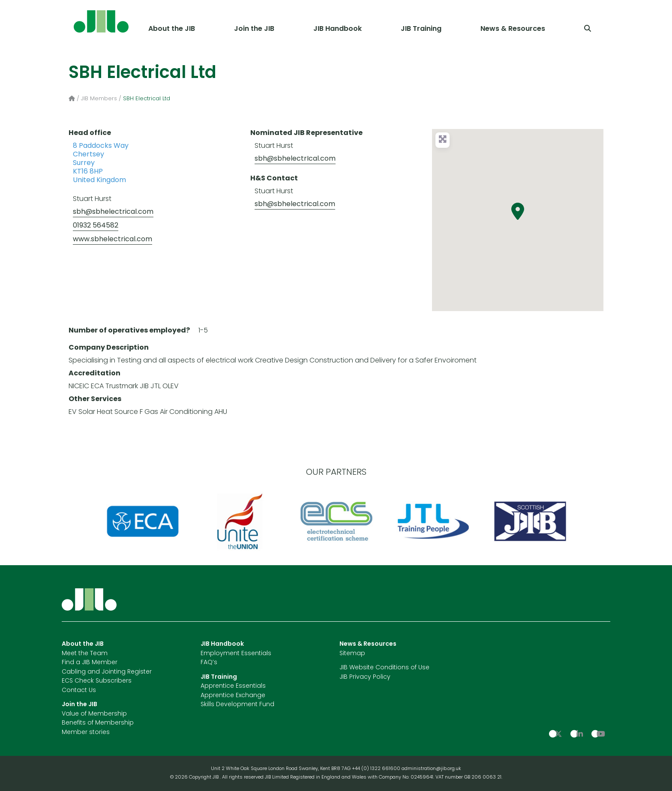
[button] (518, 211)
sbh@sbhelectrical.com (113, 212)
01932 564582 (96, 226)
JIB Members (99, 99)
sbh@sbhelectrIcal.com (295, 159)
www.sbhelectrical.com (112, 240)
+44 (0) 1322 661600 (377, 769)
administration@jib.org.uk (431, 769)
